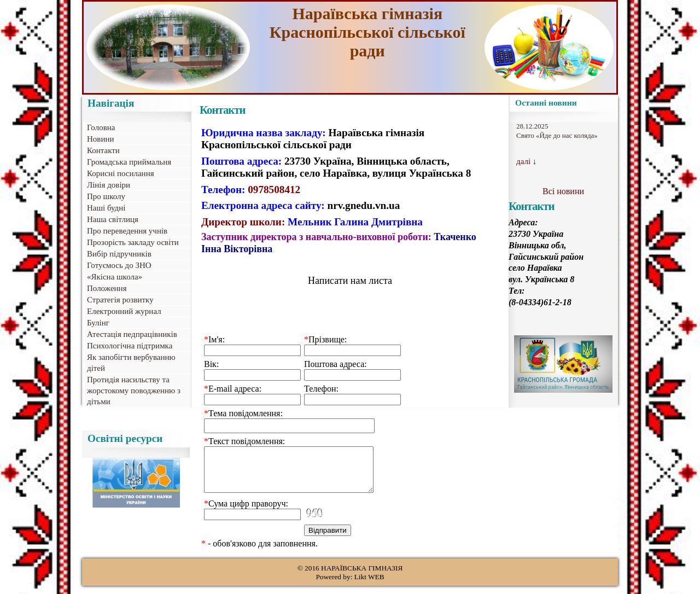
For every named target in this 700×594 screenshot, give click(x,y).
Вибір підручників (119, 254)
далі (523, 161)
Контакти (103, 150)
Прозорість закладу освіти (133, 242)
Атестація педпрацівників (132, 334)
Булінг (98, 323)
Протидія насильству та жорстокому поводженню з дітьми (134, 391)
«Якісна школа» (115, 277)
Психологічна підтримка (130, 346)
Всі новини (563, 191)
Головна (101, 127)
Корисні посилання (121, 173)
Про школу (106, 196)
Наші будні (106, 208)
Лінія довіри (109, 185)
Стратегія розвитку (120, 300)
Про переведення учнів (127, 231)
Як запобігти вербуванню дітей (131, 363)
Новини (101, 139)
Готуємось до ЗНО (119, 265)
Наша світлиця (113, 219)
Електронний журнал (124, 311)
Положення (107, 288)
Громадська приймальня (129, 162)
